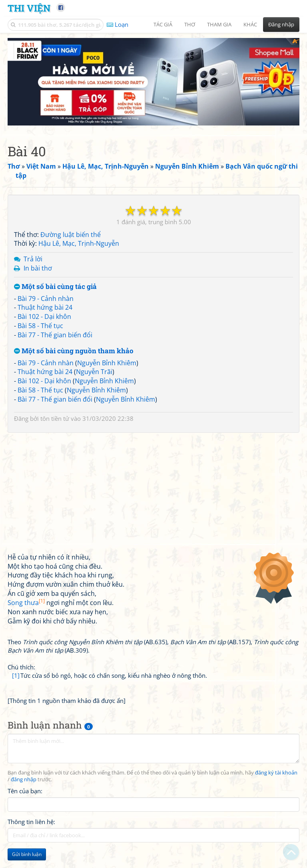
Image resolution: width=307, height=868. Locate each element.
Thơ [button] (190, 24)
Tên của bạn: (25, 815)
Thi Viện (29, 8)
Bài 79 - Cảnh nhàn (46, 323)
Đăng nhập (281, 24)
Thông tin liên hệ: (31, 846)
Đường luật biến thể (71, 259)
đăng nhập (24, 804)
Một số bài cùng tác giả (55, 311)
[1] (16, 700)
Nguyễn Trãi (94, 396)
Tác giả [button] (163, 24)
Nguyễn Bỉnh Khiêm (107, 387)
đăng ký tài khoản (276, 797)
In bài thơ (38, 293)
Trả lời (33, 283)
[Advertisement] (153, 94)
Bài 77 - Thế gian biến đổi (55, 359)
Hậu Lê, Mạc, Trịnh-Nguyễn (79, 268)
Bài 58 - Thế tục (40, 350)
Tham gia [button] (219, 24)
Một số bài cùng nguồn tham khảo (74, 375)
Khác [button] (250, 24)
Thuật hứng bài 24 (45, 332)
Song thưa (26, 627)
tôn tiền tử (55, 443)
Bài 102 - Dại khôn (44, 341)
